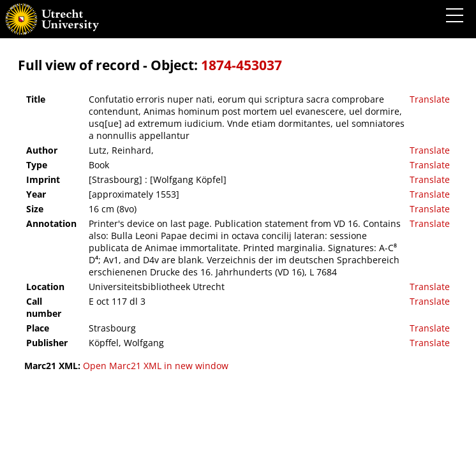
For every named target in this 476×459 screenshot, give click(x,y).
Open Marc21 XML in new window (156, 366)
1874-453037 (242, 65)
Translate (430, 99)
